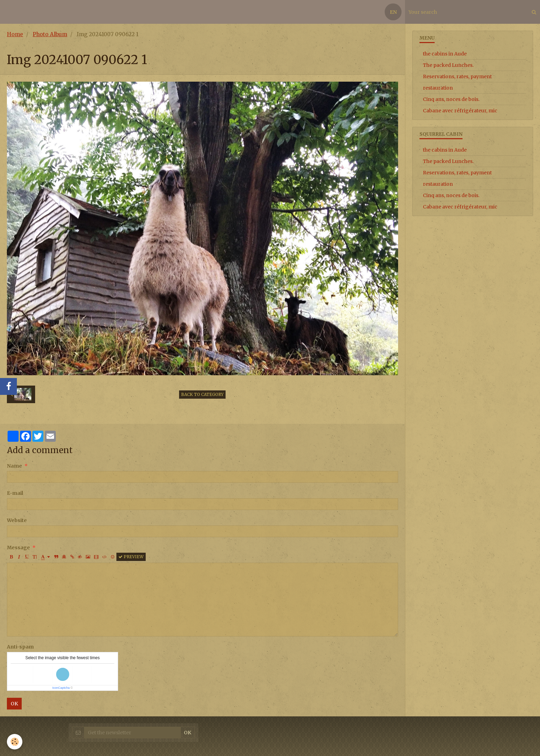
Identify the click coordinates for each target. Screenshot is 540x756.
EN (393, 12)
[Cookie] (15, 742)
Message (18, 548)
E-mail (15, 493)
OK (14, 704)
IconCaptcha (61, 688)
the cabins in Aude (445, 54)
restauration (438, 88)
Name (14, 466)
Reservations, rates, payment (457, 76)
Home (15, 34)
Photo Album (50, 34)
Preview (131, 557)
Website (17, 520)
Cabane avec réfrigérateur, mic (460, 111)
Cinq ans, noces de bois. (451, 99)
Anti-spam (20, 647)
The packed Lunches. (448, 65)
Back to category (202, 394)
